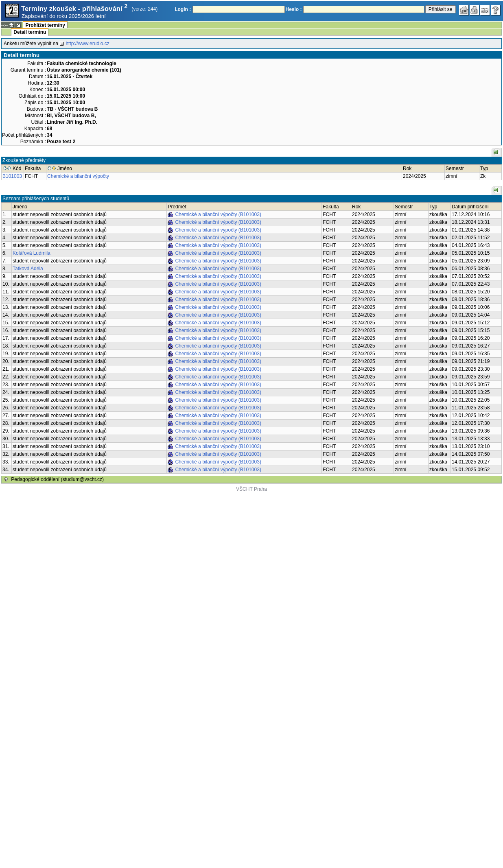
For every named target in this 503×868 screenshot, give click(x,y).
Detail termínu (30, 32)
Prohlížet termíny (45, 25)
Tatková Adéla (28, 269)
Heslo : (294, 9)
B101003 (12, 176)
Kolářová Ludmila (32, 253)
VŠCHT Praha (251, 489)
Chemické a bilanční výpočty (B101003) (218, 214)
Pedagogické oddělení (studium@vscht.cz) (57, 479)
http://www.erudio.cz (87, 44)
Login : (183, 9)
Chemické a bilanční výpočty (78, 176)
